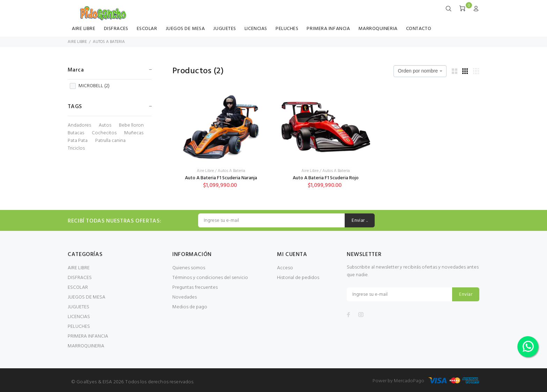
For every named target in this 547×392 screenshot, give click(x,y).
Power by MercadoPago (398, 381)
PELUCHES (287, 29)
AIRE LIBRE (84, 29)
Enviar (466, 295)
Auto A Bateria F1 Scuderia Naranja (221, 178)
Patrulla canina (110, 141)
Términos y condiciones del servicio (210, 278)
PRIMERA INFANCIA (328, 29)
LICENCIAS (256, 29)
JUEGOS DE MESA (185, 29)
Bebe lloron (131, 126)
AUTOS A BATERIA (109, 42)
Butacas (76, 133)
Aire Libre (205, 171)
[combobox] (420, 71)
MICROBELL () (90, 86)
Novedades (185, 297)
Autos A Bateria (231, 171)
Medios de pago (190, 307)
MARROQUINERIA (378, 29)
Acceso (285, 268)
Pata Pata (78, 141)
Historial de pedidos (298, 278)
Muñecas (134, 133)
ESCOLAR (147, 29)
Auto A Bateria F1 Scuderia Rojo (326, 178)
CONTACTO (419, 29)
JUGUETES (224, 29)
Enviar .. (360, 221)
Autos (105, 126)
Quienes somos (189, 268)
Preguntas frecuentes (195, 288)
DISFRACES (116, 29)
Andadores (79, 126)
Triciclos (76, 149)
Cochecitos (104, 133)
